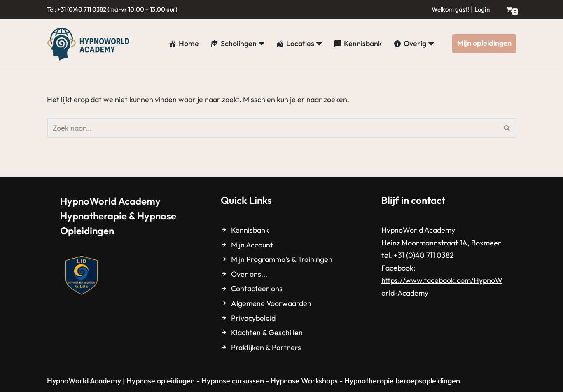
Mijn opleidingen (484, 43)
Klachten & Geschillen (267, 332)
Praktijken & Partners (266, 347)
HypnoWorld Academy (84, 381)
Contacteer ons (257, 288)
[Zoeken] (272, 128)
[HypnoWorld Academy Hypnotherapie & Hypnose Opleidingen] (90, 44)
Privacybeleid (253, 318)
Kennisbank (250, 230)
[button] (262, 44)
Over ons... (249, 274)
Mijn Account (252, 245)
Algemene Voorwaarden (271, 303)
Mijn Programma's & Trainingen (282, 259)
